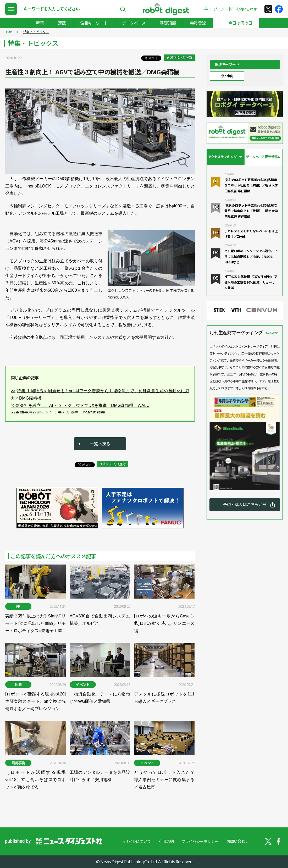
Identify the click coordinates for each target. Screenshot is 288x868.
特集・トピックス (36, 32)
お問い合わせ (246, 9)
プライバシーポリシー (200, 841)
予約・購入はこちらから (245, 505)
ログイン (217, 9)
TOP (9, 32)
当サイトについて (136, 841)
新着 (40, 23)
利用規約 (166, 841)
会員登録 (198, 23)
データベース (134, 23)
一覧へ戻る (100, 444)
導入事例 (227, 76)
